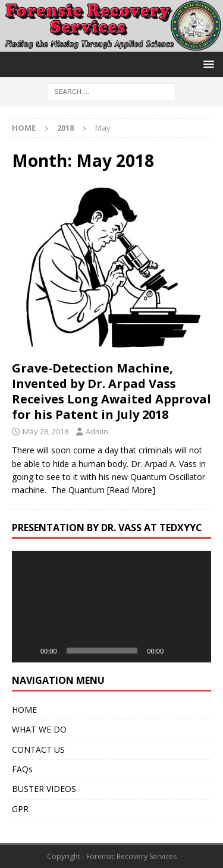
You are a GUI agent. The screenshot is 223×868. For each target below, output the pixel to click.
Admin (97, 431)
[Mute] (177, 651)
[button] (207, 64)
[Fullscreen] (196, 651)
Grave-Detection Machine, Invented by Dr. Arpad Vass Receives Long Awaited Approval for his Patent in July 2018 (111, 391)
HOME (24, 710)
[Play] (27, 651)
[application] (111, 607)
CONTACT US (38, 749)
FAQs (22, 769)
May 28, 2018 (45, 431)
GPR (20, 809)
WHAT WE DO (39, 729)
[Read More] (131, 490)
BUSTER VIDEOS (44, 789)
